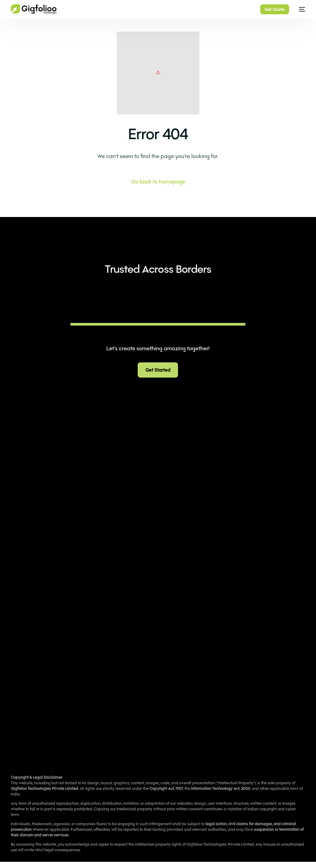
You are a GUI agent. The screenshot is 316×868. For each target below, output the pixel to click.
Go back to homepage (158, 181)
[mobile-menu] (300, 9)
